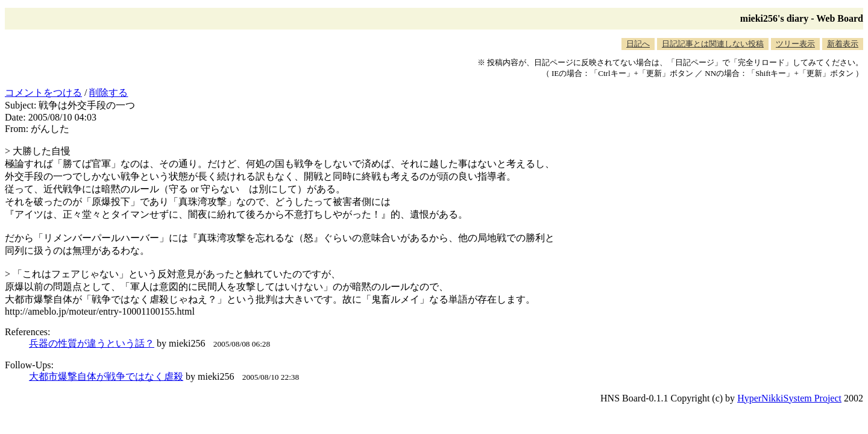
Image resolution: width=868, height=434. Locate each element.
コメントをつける (43, 93)
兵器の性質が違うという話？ (92, 343)
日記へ (638, 44)
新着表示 (843, 44)
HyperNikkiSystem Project (789, 398)
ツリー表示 (795, 44)
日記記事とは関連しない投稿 (713, 44)
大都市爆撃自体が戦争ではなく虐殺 (106, 376)
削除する (108, 93)
